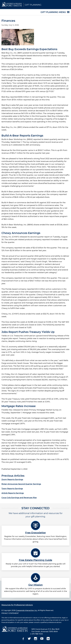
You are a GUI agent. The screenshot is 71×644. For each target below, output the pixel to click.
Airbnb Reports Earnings (13, 493)
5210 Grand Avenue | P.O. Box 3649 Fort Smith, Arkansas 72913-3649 (45, 630)
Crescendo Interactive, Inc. (27, 610)
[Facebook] (23, 639)
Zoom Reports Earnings (12, 479)
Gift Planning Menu (53, 12)
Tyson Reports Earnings (12, 489)
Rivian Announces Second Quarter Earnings (21, 484)
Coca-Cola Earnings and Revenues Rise (19, 498)
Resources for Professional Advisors (17, 605)
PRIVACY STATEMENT (10, 613)
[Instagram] (36, 639)
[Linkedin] (48, 639)
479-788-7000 (37, 634)
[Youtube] (42, 639)
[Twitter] (29, 639)
